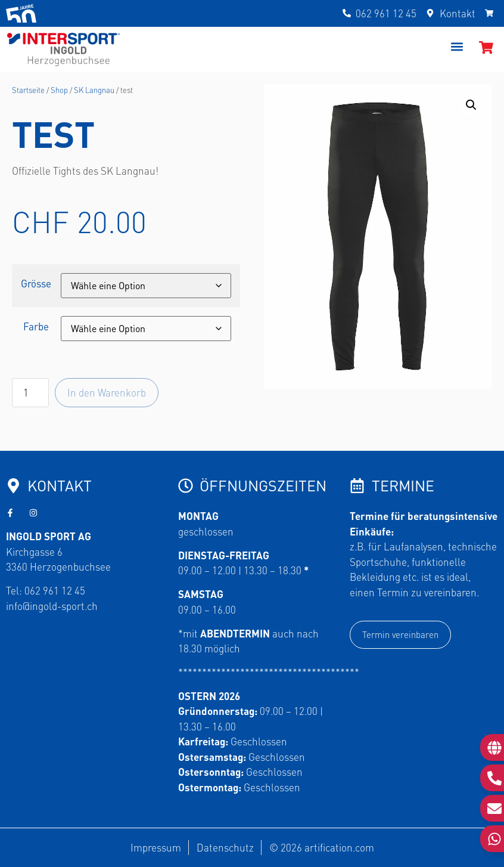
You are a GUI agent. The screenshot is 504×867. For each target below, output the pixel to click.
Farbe (36, 326)
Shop (59, 90)
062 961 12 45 (55, 590)
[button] (457, 47)
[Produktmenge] (30, 393)
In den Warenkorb (107, 392)
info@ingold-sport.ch (52, 606)
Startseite (28, 90)
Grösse (36, 284)
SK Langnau (94, 90)
